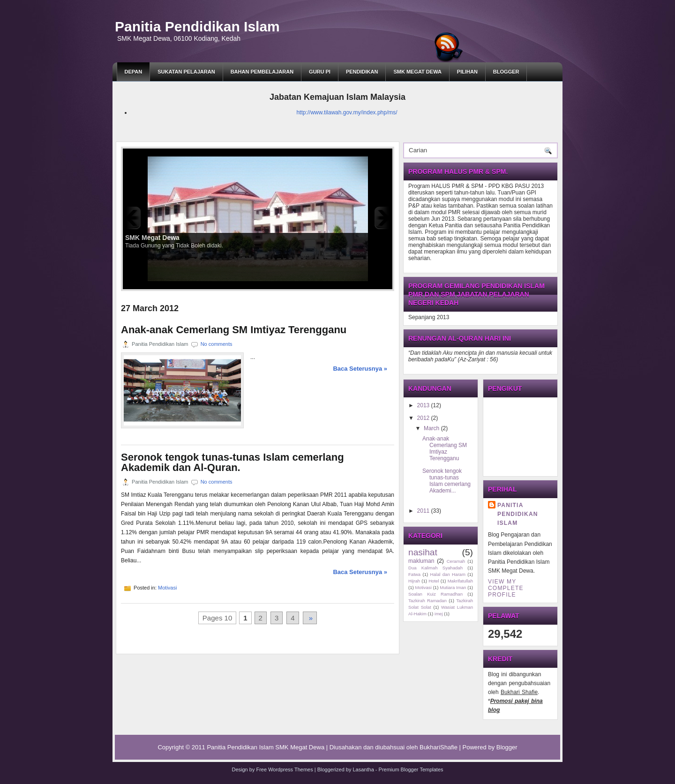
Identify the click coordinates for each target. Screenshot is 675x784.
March (431, 428)
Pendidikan (362, 72)
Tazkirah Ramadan (427, 601)
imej (439, 614)
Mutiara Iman (453, 587)
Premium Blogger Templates (411, 769)
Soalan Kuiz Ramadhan (435, 594)
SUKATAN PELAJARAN (186, 72)
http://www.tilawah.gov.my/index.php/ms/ (347, 112)
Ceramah (456, 561)
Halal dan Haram (448, 574)
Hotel (434, 581)
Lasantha (364, 769)
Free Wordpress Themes (284, 769)
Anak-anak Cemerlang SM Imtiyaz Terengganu (234, 330)
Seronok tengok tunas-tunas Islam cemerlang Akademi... (446, 481)
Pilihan (467, 72)
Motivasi (167, 588)
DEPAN (134, 72)
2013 (424, 405)
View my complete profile (506, 588)
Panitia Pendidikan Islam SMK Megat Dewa (266, 747)
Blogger (507, 747)
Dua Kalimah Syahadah (435, 568)
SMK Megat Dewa (417, 72)
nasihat (423, 552)
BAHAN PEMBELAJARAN (262, 72)
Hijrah (414, 581)
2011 (424, 511)
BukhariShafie (439, 747)
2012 (424, 418)
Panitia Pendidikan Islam (197, 26)
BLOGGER (506, 72)
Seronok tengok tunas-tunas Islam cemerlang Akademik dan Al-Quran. (232, 463)
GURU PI (320, 72)
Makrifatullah (460, 581)
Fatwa (414, 574)
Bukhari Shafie (519, 692)
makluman (421, 561)
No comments (217, 344)
